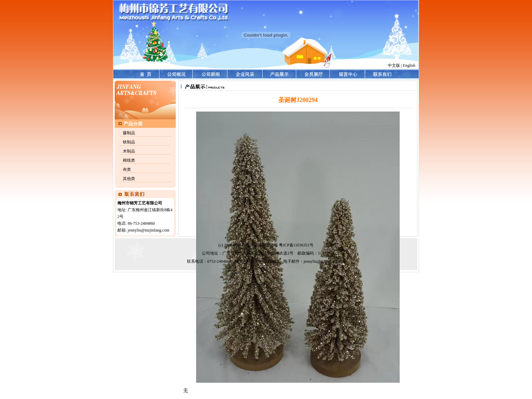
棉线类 (129, 160)
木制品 (129, 151)
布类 (127, 169)
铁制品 (129, 142)
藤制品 (129, 133)
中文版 (394, 65)
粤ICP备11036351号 (296, 245)
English (409, 65)
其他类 (129, 179)
